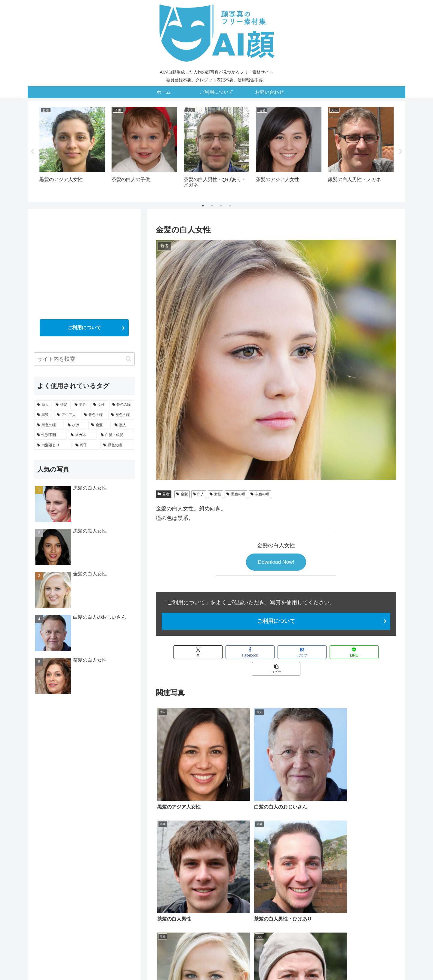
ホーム (183, 961)
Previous (32, 152)
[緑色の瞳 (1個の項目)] (380, 914)
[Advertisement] (84, 257)
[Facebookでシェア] (227, 652)
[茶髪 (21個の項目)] (184, 904)
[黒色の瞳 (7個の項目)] (365, 904)
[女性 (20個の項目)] (221, 904)
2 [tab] (212, 206)
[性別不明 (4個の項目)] (222, 914)
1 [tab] (203, 206)
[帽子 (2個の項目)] (352, 914)
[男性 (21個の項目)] (202, 904)
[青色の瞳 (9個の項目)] (313, 904)
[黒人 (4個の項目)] (194, 914)
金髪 (182, 494)
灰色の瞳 (260, 494)
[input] (84, 359)
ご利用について (276, 621)
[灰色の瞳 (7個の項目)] (339, 904)
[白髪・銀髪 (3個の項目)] (285, 914)
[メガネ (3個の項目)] (253, 914)
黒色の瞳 (236, 494)
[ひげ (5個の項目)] (387, 904)
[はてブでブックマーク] (276, 652)
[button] (373, 652)
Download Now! (276, 562)
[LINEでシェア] (325, 652)
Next (401, 152)
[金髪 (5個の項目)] (168, 914)
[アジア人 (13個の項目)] (287, 904)
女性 (215, 494)
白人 (199, 494)
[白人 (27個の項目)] (165, 904)
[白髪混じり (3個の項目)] (321, 914)
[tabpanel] (72, 150)
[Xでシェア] (179, 652)
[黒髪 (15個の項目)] (265, 904)
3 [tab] (221, 206)
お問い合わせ (244, 961)
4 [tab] (230, 206)
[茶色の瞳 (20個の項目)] (243, 904)
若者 (164, 494)
